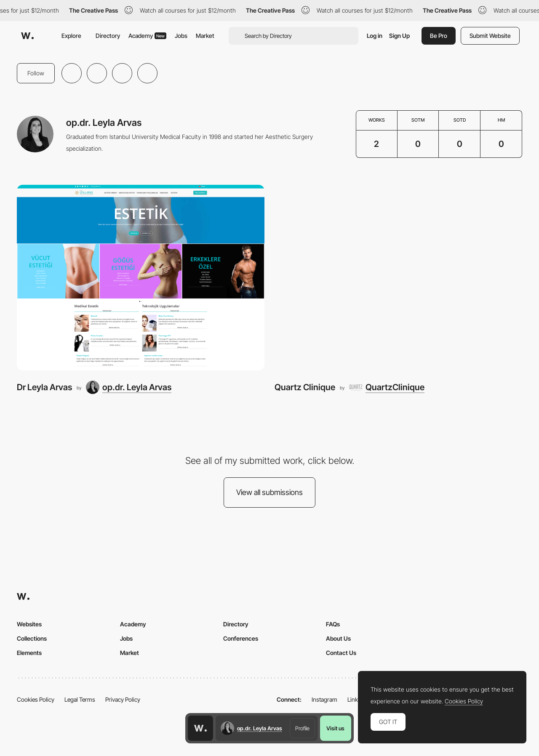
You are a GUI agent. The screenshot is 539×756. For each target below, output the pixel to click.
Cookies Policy (36, 699)
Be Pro (439, 36)
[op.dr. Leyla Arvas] (129, 387)
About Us (338, 638)
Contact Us (341, 653)
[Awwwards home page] (200, 728)
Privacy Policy (123, 699)
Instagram (324, 699)
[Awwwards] (27, 36)
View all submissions (269, 492)
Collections (32, 638)
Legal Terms (80, 699)
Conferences (241, 638)
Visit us (335, 728)
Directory (108, 36)
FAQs (333, 624)
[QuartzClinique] (387, 387)
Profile (302, 728)
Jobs (181, 36)
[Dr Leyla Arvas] (141, 278)
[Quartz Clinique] (398, 278)
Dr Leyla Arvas (44, 387)
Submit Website (490, 36)
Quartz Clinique (305, 387)
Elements (29, 653)
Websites (29, 624)
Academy (147, 36)
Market (205, 36)
